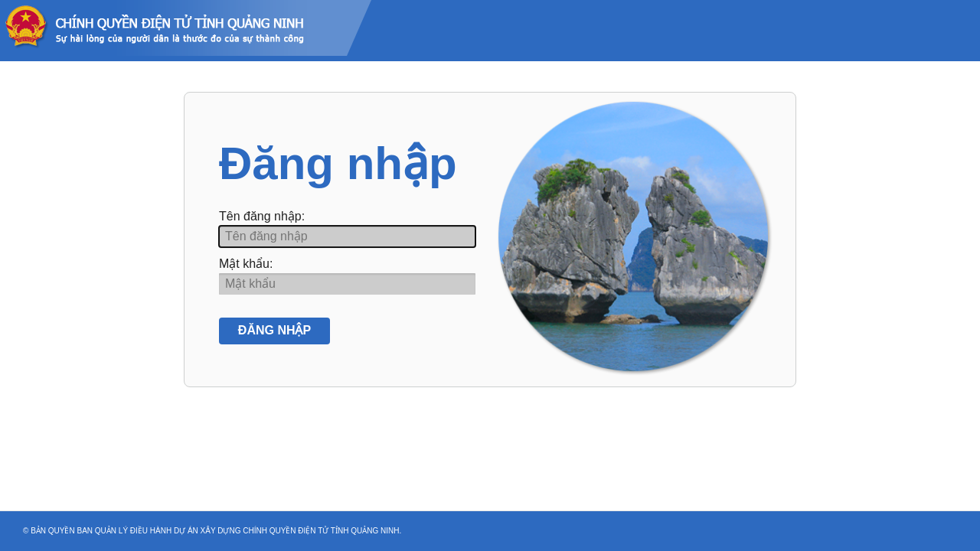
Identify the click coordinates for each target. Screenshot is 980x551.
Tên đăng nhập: (262, 216)
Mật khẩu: (246, 264)
